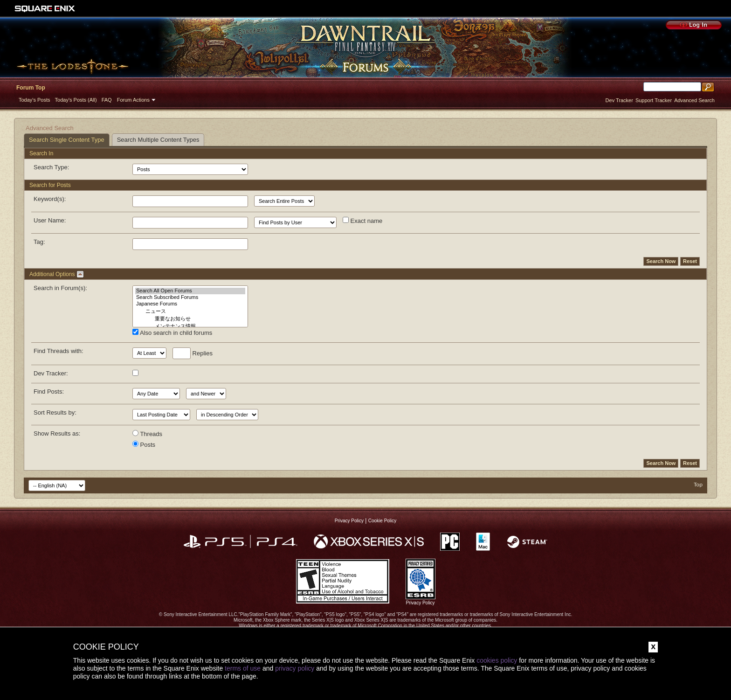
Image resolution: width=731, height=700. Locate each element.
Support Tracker (654, 100)
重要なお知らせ (190, 319)
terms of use (243, 668)
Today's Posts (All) (76, 100)
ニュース (190, 312)
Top (698, 484)
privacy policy (295, 668)
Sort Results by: (55, 412)
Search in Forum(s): (60, 288)
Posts (144, 444)
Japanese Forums (190, 304)
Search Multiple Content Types (158, 140)
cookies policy (497, 660)
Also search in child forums (172, 333)
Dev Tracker (619, 100)
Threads (147, 434)
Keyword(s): (50, 199)
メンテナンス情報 (190, 326)
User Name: (50, 220)
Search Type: (51, 167)
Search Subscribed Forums (190, 298)
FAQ (107, 100)
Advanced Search (694, 100)
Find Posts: (49, 392)
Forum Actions (133, 100)
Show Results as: (57, 433)
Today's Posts (34, 100)
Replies (193, 353)
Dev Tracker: (51, 373)
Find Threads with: (59, 351)
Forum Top (31, 88)
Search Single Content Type (67, 140)
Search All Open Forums (190, 291)
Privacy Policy (349, 521)
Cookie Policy (383, 521)
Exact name (362, 221)
